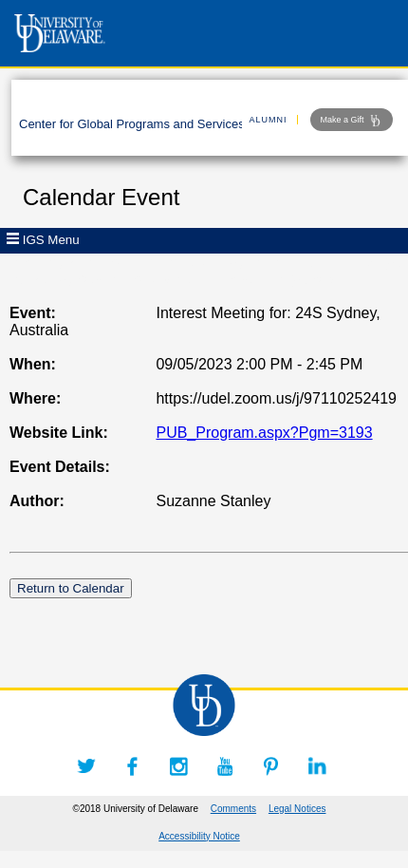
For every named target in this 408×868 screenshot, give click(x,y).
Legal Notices (297, 809)
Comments (233, 809)
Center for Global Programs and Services (132, 124)
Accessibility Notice (199, 836)
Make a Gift (352, 121)
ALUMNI (269, 120)
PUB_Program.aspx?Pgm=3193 (264, 433)
